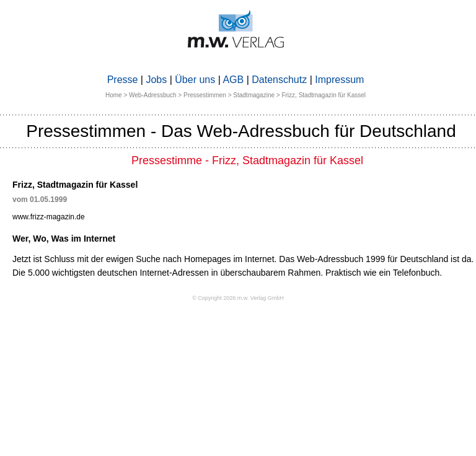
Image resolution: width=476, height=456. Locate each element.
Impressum (339, 80)
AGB (233, 80)
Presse (123, 80)
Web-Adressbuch (153, 95)
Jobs (156, 80)
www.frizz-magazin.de (49, 217)
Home (114, 95)
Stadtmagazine (254, 95)
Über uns (195, 80)
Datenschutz (279, 80)
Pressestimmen (205, 95)
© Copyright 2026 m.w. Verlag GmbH (238, 298)
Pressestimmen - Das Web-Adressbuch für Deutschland (241, 131)
